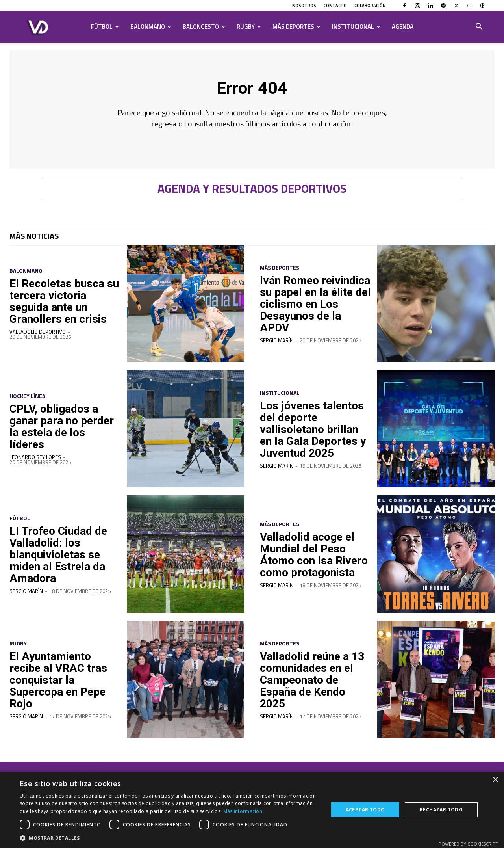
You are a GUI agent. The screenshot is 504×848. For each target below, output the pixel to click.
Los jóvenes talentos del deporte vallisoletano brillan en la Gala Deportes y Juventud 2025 (315, 434)
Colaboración (370, 6)
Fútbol (105, 27)
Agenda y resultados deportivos (252, 194)
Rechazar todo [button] (441, 810)
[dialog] (252, 810)
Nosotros (304, 6)
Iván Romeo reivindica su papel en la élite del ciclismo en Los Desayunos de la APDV (310, 309)
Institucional (356, 27)
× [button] (495, 780)
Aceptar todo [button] (365, 810)
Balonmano (151, 27)
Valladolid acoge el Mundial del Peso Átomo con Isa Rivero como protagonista (310, 559)
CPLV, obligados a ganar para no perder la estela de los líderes (59, 432)
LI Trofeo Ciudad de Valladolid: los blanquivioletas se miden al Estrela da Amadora (61, 559)
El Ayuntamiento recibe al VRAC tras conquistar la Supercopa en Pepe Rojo (61, 685)
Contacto (335, 6)
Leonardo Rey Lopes (35, 463)
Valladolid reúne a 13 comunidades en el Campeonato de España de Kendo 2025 (312, 685)
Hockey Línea (27, 402)
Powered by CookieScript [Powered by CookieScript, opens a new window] (468, 844)
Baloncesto (204, 27)
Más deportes (296, 27)
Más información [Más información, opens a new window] (243, 811)
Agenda (403, 27)
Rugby (249, 27)
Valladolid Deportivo (38, 337)
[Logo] (38, 27)
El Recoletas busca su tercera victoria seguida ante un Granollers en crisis (61, 306)
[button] (479, 27)
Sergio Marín (277, 351)
